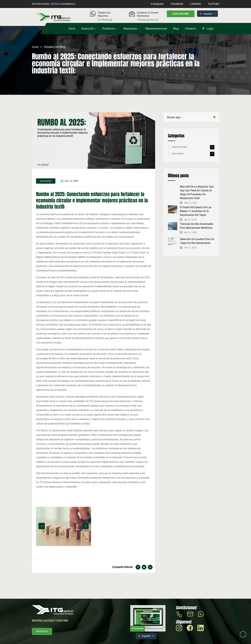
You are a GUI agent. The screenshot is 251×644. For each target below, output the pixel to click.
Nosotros (42, 631)
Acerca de (87, 29)
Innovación (193, 154)
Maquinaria (130, 29)
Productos (109, 29)
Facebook (177, 4)
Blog (176, 29)
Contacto (190, 29)
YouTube (214, 4)
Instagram (157, 4)
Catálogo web (181, 14)
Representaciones (156, 29)
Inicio (72, 29)
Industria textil (193, 147)
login (208, 29)
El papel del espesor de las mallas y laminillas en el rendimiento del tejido (196, 211)
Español (206, 14)
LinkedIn (196, 4)
